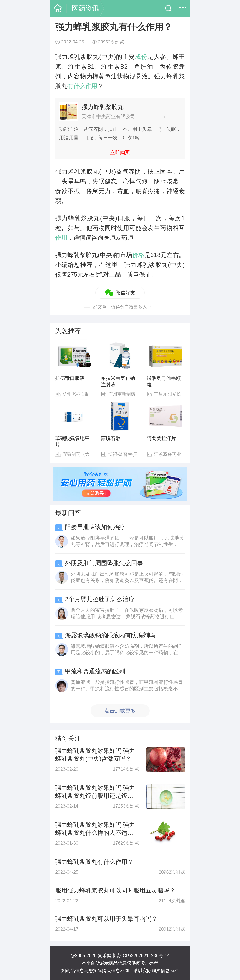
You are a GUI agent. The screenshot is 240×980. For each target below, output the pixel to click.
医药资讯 (85, 8)
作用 (61, 238)
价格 (138, 255)
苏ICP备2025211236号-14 (143, 955)
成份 (141, 57)
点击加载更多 (120, 711)
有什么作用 (82, 86)
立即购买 (120, 153)
